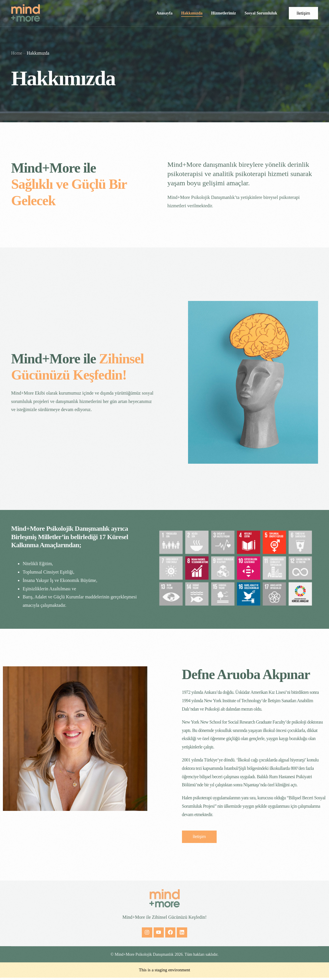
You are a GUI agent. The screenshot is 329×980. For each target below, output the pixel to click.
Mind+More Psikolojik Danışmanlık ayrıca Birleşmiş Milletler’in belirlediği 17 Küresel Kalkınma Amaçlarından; (71, 537)
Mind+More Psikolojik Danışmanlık (144, 957)
